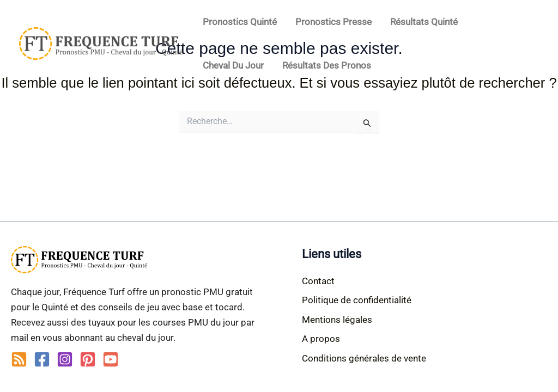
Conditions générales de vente (364, 358)
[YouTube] (111, 359)
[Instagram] (65, 359)
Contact (318, 281)
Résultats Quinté (424, 22)
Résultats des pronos (327, 65)
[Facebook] (42, 359)
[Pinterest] (88, 359)
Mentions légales (337, 320)
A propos (321, 339)
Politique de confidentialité (357, 300)
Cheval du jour (233, 65)
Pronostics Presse (333, 22)
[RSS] (19, 359)
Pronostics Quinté (240, 22)
